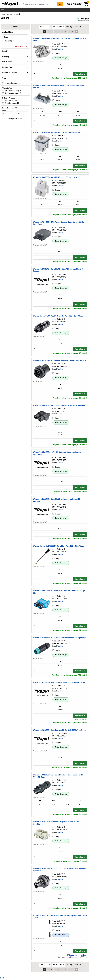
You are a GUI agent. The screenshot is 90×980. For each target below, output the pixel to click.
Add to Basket (80, 74)
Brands (10, 14)
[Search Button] (60, 4)
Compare (57, 54)
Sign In (69, 4)
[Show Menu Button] (3, 10)
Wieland (60, 49)
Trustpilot (3, 978)
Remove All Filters (22, 46)
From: (5, 110)
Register (78, 4)
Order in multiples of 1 (80, 719)
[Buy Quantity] (53, 74)
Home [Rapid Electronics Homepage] (3, 14)
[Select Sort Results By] (45, 27)
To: (18, 110)
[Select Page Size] (58, 27)
